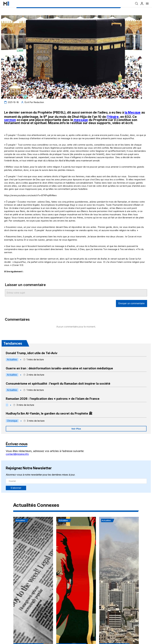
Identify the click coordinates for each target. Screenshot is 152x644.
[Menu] (147, 4)
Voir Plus (76, 429)
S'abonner (16, 488)
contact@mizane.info (17, 454)
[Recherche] (137, 4)
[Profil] (142, 4)
